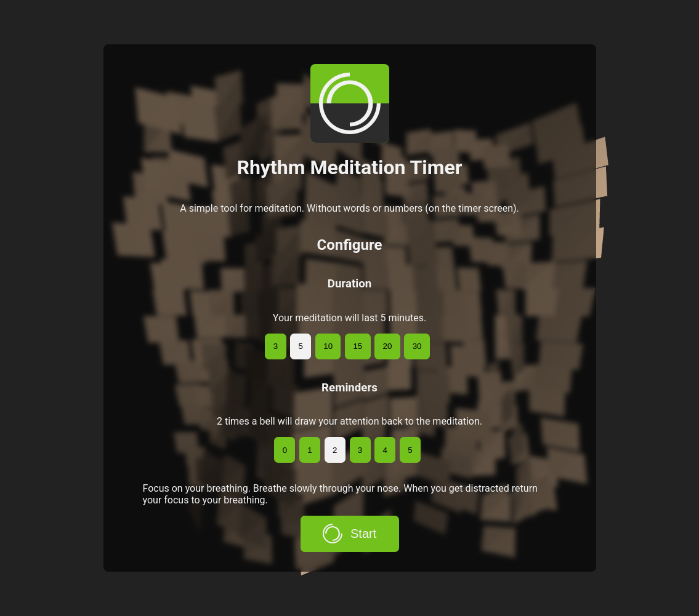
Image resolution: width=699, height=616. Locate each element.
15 (358, 346)
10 (328, 346)
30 (417, 346)
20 (388, 346)
